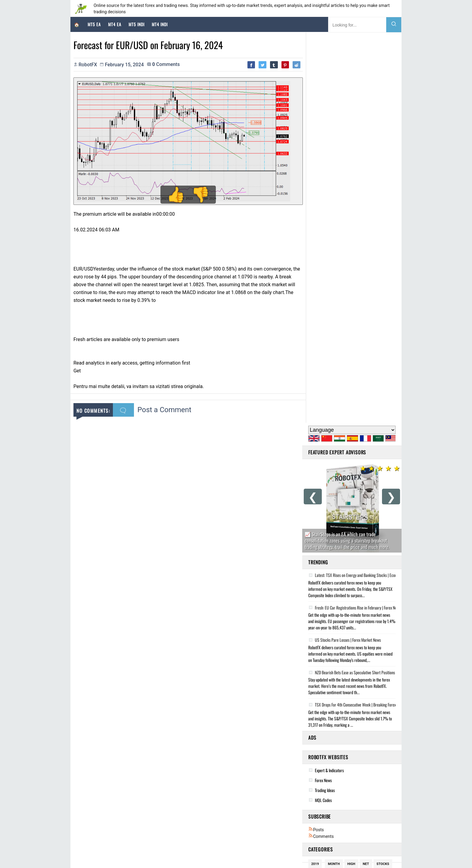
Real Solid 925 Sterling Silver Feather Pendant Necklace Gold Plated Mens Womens (257, 803)
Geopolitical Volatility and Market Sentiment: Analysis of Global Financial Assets (146, 826)
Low (315, 505)
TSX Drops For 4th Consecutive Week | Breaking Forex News (356, 315)
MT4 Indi (160, 24)
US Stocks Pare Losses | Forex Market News (345, 250)
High (351, 474)
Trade (358, 516)
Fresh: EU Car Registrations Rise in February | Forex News (354, 218)
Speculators (339, 526)
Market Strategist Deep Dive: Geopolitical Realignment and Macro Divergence (145, 793)
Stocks (383, 474)
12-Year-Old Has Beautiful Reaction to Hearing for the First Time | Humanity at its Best (366, 819)
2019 (315, 474)
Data (355, 558)
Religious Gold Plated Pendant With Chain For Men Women (238, 786)
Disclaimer (225, 854)
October (372, 505)
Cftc (361, 484)
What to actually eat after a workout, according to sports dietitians (351, 811)
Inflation (341, 484)
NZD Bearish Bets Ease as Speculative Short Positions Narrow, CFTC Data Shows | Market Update (384, 282)
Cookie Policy (199, 854)
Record (318, 569)
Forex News (323, 390)
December (334, 505)
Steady (357, 537)
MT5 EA (94, 24)
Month (334, 474)
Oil (314, 516)
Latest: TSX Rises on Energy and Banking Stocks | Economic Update (362, 185)
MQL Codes (323, 410)
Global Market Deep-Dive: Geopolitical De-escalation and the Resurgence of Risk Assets (152, 809)
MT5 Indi (137, 24)
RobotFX (175, 854)
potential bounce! (327, 558)
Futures (382, 526)
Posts (316, 440)
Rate (351, 495)
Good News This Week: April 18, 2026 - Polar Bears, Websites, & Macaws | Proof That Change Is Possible (379, 786)
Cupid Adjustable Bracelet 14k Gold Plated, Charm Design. (237, 794)
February (375, 558)
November (320, 537)
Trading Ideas (325, 400)
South (353, 548)
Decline (377, 537)
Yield (316, 526)
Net (366, 474)
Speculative (335, 516)
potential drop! (325, 495)
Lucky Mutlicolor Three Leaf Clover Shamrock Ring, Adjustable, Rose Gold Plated (255, 819)
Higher (334, 548)
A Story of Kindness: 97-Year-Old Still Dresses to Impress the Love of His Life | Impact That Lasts (373, 794)
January (339, 569)
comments (166, 64)
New (354, 505)
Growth (318, 484)
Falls (316, 548)
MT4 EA (115, 24)
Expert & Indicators (329, 380)
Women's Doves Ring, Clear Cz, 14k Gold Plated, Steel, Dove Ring (242, 811)
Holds (371, 548)
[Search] (394, 25)
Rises (362, 526)
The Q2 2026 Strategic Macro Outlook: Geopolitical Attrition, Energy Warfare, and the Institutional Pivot (165, 818)
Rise (340, 537)
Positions (371, 495)
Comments (321, 446)
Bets (375, 516)
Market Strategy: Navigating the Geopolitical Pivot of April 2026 (135, 801)
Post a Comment (165, 408)
